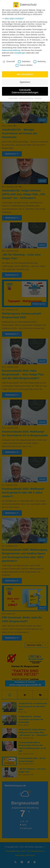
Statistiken (24, 59)
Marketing (40, 59)
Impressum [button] (38, 96)
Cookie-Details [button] (13, 96)
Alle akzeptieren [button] (25, 72)
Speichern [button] (25, 80)
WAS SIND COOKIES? (14, 17)
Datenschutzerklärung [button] (26, 96)
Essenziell (9, 59)
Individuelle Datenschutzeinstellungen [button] (25, 89)
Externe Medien (24, 63)
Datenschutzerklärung (11, 48)
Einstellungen (20, 51)
